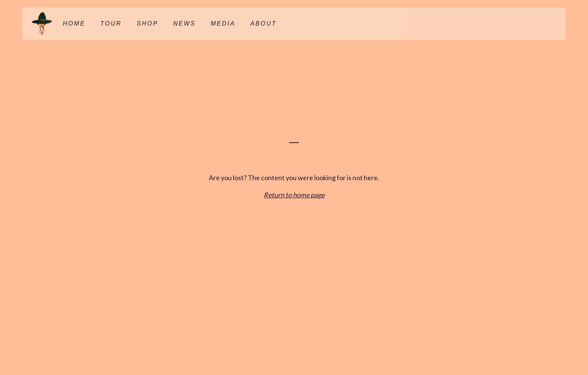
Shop (148, 23)
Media (223, 23)
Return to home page (294, 195)
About (264, 23)
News (184, 23)
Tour (111, 23)
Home (74, 23)
